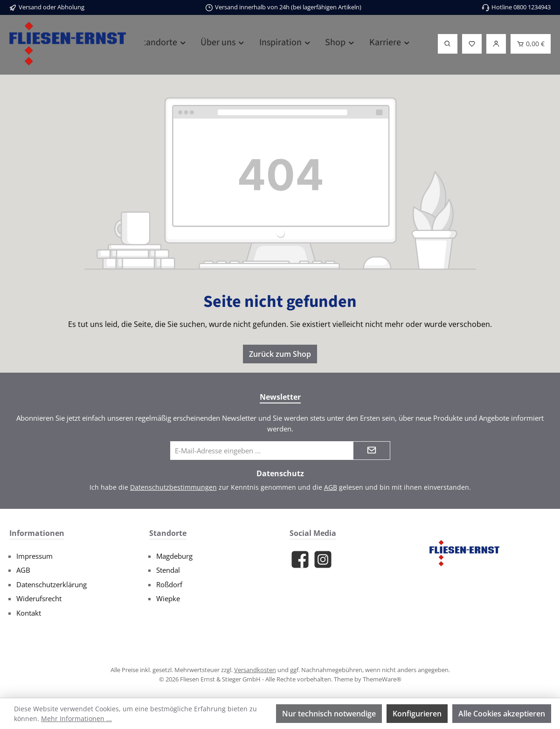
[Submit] (372, 451)
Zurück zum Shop (280, 354)
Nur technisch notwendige (329, 714)
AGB (331, 487)
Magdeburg (174, 556)
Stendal (168, 570)
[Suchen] (448, 44)
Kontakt (29, 613)
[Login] (496, 44)
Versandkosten (255, 670)
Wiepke (168, 598)
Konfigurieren (417, 714)
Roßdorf (169, 584)
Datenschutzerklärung (52, 584)
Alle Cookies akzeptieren (502, 714)
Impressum (35, 556)
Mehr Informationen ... (76, 719)
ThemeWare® (382, 679)
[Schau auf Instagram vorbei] (323, 559)
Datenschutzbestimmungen (173, 487)
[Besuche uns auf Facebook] (300, 559)
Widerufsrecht (39, 598)
